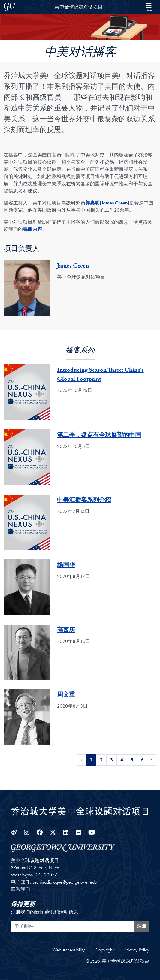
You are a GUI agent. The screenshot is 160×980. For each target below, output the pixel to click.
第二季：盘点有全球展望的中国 (99, 436)
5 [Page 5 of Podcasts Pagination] (132, 760)
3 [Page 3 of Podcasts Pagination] (112, 760)
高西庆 (66, 631)
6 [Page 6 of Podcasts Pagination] (142, 760)
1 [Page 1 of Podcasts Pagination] (91, 760)
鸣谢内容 (32, 229)
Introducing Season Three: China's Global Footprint (100, 375)
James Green (73, 267)
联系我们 (20, 889)
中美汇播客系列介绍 (84, 501)
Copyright (104, 950)
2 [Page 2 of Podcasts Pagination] (101, 760)
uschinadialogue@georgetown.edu (65, 882)
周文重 (66, 696)
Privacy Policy (137, 950)
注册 (142, 926)
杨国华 (66, 566)
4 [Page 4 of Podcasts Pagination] (122, 760)
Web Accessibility (68, 950)
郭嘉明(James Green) (107, 203)
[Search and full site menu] (149, 7)
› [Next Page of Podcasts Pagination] (152, 760)
